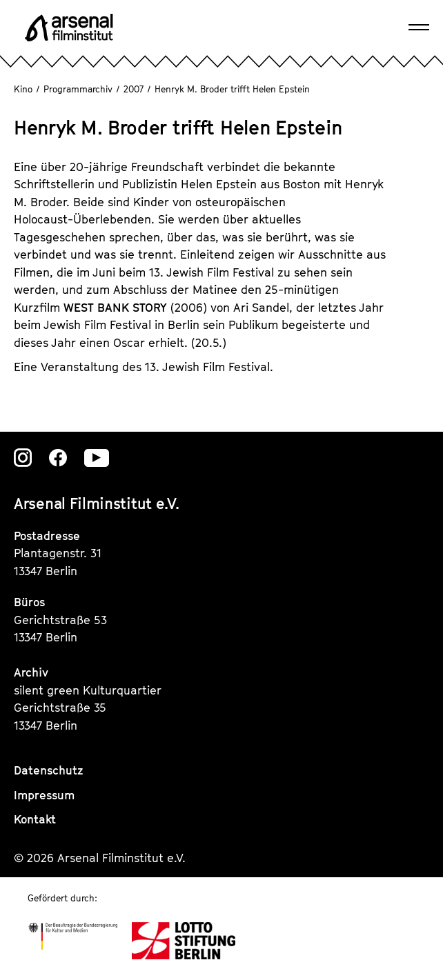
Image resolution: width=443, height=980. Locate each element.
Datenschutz (49, 770)
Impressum (44, 795)
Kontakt (35, 819)
